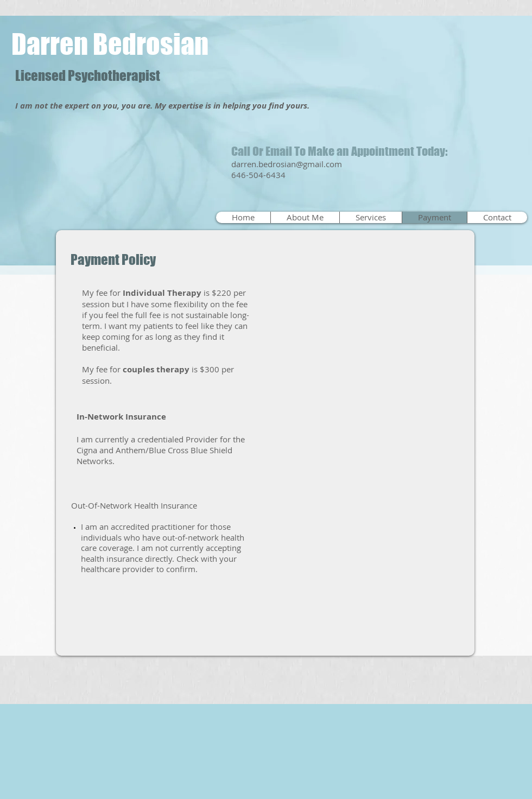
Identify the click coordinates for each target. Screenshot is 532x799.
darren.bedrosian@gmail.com (287, 164)
